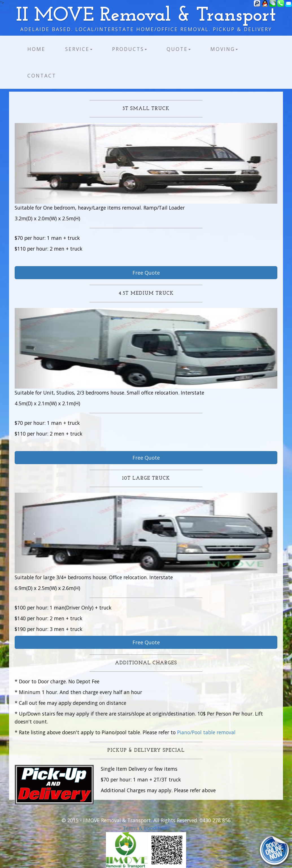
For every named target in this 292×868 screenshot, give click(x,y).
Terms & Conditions (146, 828)
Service (79, 49)
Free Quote (146, 273)
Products (129, 49)
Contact (42, 76)
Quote (179, 49)
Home (36, 49)
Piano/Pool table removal (206, 732)
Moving (224, 49)
